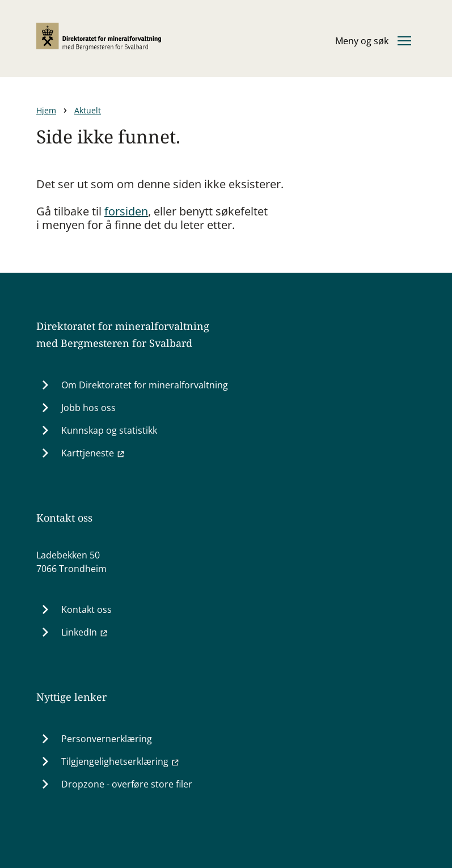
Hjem (46, 110)
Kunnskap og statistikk (109, 430)
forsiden (126, 211)
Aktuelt (88, 110)
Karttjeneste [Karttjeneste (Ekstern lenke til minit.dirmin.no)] (93, 453)
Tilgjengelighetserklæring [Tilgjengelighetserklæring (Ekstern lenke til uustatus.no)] (121, 761)
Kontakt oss (86, 609)
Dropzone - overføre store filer (127, 784)
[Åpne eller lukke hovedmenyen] (373, 41)
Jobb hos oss (88, 408)
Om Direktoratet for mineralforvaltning (145, 385)
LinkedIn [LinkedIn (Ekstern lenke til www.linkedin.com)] (85, 632)
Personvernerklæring (107, 739)
